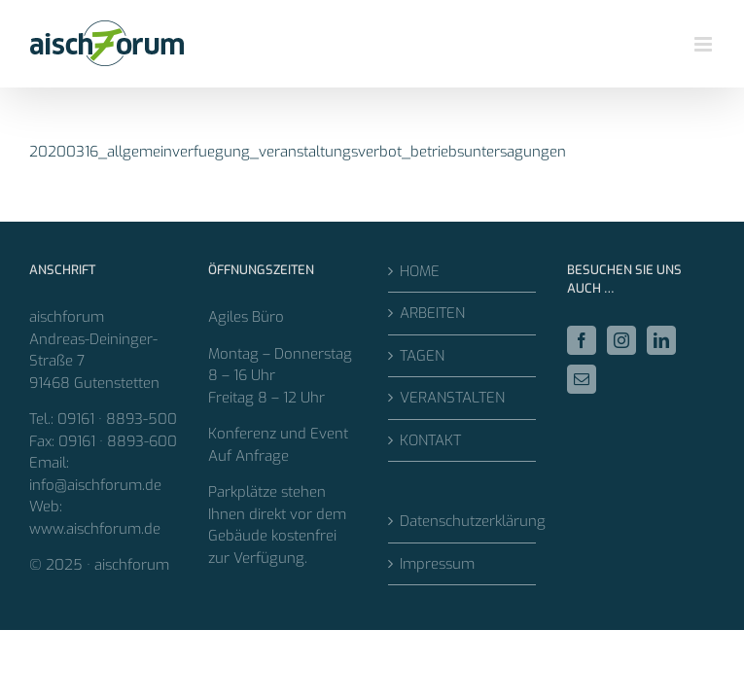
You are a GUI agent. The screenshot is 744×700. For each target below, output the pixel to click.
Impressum (437, 564)
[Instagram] (621, 340)
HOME (420, 271)
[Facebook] (582, 340)
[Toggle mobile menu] (705, 44)
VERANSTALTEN (452, 398)
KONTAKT (430, 440)
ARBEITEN (432, 313)
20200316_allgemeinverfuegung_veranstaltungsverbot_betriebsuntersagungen (298, 152)
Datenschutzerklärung (463, 521)
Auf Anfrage (248, 456)
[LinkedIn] (661, 340)
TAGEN (422, 356)
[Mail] (582, 379)
